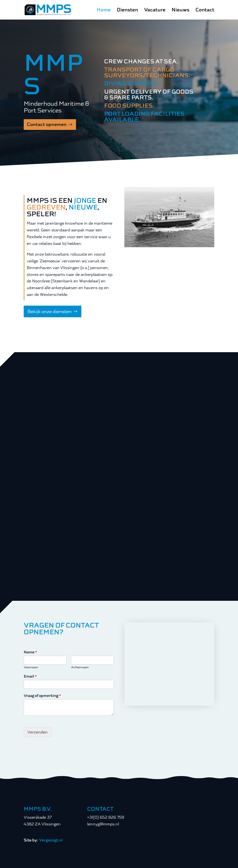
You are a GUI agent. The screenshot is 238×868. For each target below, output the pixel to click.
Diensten (127, 10)
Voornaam (31, 667)
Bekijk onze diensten (50, 311)
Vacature (155, 10)
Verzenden (38, 732)
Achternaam (80, 667)
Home (104, 10)
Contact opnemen (47, 124)
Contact (205, 10)
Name (30, 652)
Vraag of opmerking (42, 696)
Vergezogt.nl (51, 840)
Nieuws (180, 10)
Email (30, 676)
